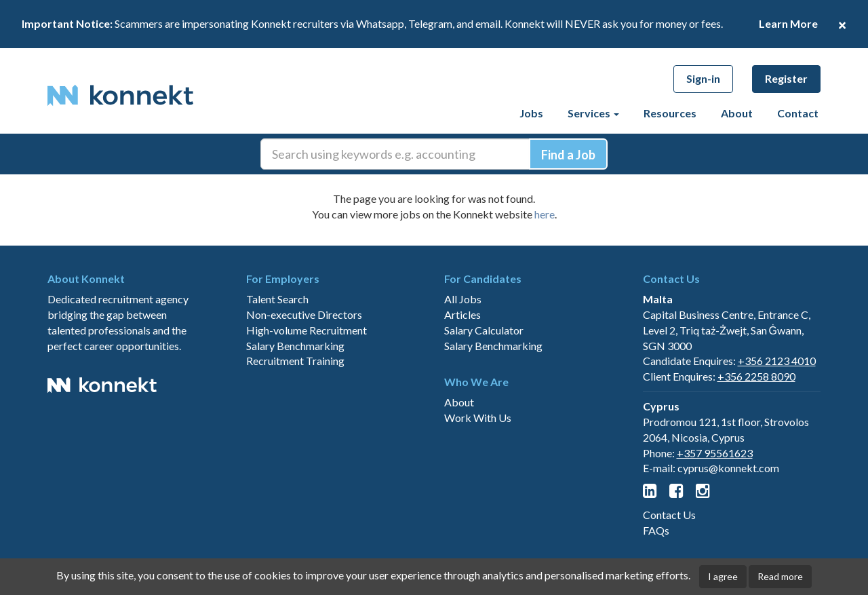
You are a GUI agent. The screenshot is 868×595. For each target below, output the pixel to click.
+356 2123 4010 (777, 361)
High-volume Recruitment (307, 330)
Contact (798, 113)
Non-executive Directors (304, 314)
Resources (670, 113)
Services (593, 113)
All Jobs (463, 299)
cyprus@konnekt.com (728, 468)
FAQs (656, 530)
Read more (780, 576)
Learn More (788, 23)
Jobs (531, 113)
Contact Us (669, 515)
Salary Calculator (484, 330)
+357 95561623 (715, 453)
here (545, 214)
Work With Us (478, 418)
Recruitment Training (295, 361)
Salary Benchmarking (295, 346)
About (737, 113)
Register (786, 78)
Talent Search (277, 299)
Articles (462, 314)
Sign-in (703, 78)
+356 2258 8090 (756, 376)
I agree (723, 576)
